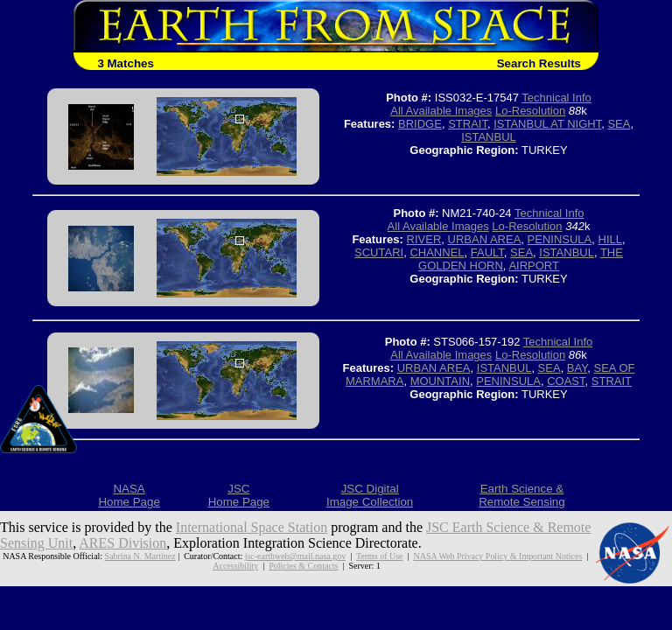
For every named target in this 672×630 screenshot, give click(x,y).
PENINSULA (560, 239)
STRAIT (468, 124)
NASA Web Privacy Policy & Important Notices (497, 556)
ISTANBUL (489, 137)
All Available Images (441, 111)
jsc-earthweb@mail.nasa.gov (295, 556)
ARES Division (122, 543)
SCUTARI (379, 252)
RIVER (424, 239)
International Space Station (252, 527)
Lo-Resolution (530, 111)
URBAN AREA (485, 239)
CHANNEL (437, 252)
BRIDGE (420, 124)
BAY (577, 368)
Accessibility (235, 566)
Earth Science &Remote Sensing (522, 495)
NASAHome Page (129, 495)
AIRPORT (534, 266)
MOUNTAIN (440, 381)
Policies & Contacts (303, 566)
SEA (619, 124)
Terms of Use (380, 556)
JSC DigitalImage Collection (370, 495)
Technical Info (556, 98)
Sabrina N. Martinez (140, 556)
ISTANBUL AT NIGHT (547, 124)
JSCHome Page (239, 495)
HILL (610, 239)
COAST (566, 381)
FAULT (487, 252)
